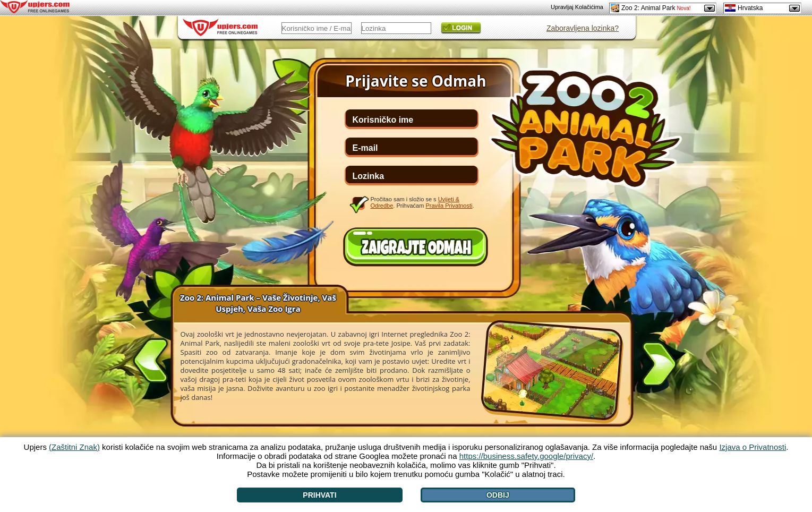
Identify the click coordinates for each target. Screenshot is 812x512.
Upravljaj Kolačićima (577, 7)
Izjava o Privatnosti (753, 447)
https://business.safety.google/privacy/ (526, 456)
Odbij (498, 495)
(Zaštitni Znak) (74, 447)
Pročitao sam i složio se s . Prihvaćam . (422, 202)
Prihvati (319, 495)
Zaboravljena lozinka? (583, 28)
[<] (151, 359)
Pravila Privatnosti (449, 206)
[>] (659, 366)
